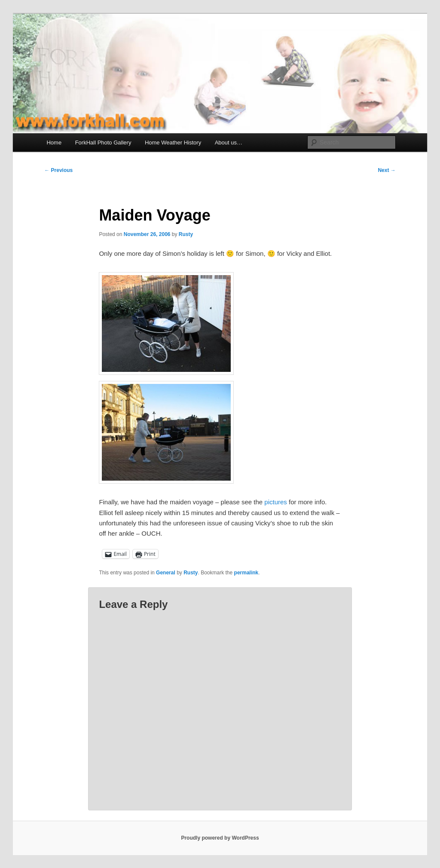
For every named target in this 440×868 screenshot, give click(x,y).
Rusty (186, 234)
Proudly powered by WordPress (220, 838)
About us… (229, 143)
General (166, 573)
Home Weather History (173, 143)
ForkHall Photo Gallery (103, 143)
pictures (276, 502)
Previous (58, 170)
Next (387, 170)
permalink (246, 573)
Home (54, 143)
